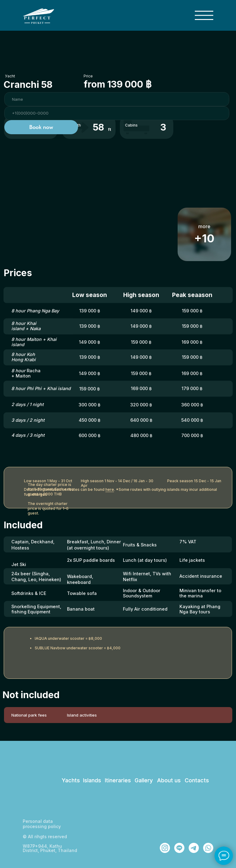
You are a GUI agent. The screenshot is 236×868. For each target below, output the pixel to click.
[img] (204, 15)
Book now (41, 127)
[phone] (117, 113)
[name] (117, 99)
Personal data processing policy (42, 824)
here (110, 489)
